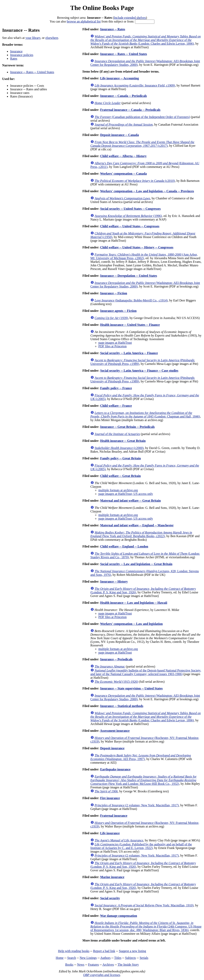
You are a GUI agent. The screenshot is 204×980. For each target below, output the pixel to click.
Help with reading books (74, 951)
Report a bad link (104, 951)
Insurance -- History (114, 582)
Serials (144, 958)
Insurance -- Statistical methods (122, 706)
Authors (105, 958)
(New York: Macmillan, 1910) (144, 905)
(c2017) (142, 144)
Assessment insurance (115, 731)
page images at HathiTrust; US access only (126, 494)
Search (72, 958)
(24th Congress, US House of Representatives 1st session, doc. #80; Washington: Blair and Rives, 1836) (146, 926)
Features (93, 965)
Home (60, 958)
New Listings (88, 958)
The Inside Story (128, 965)
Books (69, 965)
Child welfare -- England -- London (124, 546)
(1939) (111, 318)
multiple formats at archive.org (118, 490)
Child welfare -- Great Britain (121, 476)
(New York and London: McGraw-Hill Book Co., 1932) (144, 780)
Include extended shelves (130, 18)
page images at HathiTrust (115, 343)
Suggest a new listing (132, 951)
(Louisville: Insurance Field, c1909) (135, 85)
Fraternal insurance (114, 816)
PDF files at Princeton (113, 346)
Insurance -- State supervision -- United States (131, 688)
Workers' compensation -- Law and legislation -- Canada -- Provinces (147, 191)
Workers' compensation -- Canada (123, 174)
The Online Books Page (102, 8)
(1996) (128, 216)
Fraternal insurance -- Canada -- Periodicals (130, 110)
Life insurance (110, 833)
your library (33, 38)
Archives (108, 965)
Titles (118, 958)
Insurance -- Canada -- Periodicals (124, 96)
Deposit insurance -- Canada (120, 135)
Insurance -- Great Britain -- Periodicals (127, 427)
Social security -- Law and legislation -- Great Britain (136, 564)
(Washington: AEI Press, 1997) (141, 757)
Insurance (16, 51)
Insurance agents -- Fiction (118, 311)
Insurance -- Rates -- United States (32, 72)
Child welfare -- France (116, 406)
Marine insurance (112, 877)
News (81, 965)
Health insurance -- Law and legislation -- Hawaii (134, 603)
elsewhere (52, 38)
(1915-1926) (116, 682)
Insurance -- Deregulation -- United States (129, 276)
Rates (14, 59)
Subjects (130, 958)
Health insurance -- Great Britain (123, 441)
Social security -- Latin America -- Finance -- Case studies (139, 371)
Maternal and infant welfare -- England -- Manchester (137, 525)
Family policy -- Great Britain (121, 458)
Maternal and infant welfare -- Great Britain (130, 501)
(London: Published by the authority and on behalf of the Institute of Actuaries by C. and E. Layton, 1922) (141, 846)
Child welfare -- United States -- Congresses (130, 226)
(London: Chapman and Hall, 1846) (145, 415)
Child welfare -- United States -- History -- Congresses (137, 247)
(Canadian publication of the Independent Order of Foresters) (142, 117)
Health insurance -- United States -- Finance (130, 325)
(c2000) (119, 448)
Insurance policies (22, 55)
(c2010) (135, 181)
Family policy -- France (116, 388)
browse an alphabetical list (84, 21)
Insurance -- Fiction (114, 293)
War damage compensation (118, 916)
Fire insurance (110, 798)
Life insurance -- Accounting (120, 78)
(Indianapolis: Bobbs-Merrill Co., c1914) (131, 300)
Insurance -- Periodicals (116, 659)
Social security (110, 898)
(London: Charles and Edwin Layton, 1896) (146, 40)
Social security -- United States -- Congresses (130, 209)
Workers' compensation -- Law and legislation (131, 624)
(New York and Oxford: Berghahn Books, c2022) (141, 534)
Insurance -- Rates (113, 29)
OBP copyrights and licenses (102, 975)
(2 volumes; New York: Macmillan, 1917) (137, 805)
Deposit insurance (112, 748)
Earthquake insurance (115, 769)
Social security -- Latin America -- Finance (129, 353)
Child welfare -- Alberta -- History (123, 156)
